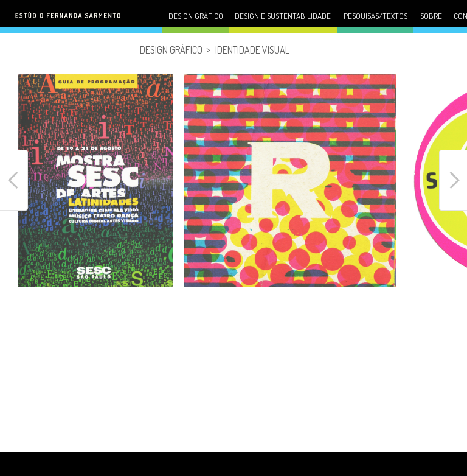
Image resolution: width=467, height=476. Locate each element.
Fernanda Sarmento (76, 25)
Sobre (431, 16)
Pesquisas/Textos (375, 16)
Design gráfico (196, 16)
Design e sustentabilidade (283, 16)
